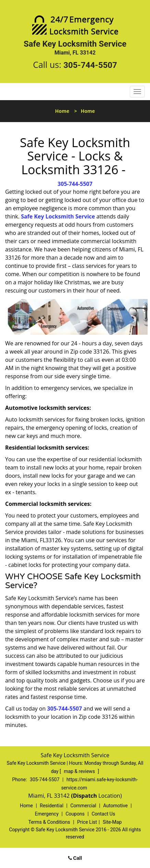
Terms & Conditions (49, 822)
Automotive (115, 806)
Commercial (83, 806)
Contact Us (103, 814)
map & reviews (80, 771)
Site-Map (112, 822)
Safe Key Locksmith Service (58, 216)
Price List (87, 822)
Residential (52, 806)
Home (62, 111)
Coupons (75, 814)
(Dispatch (85, 796)
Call (75, 858)
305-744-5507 (90, 65)
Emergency (47, 814)
